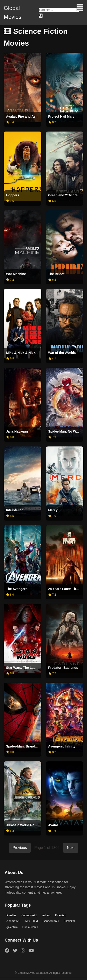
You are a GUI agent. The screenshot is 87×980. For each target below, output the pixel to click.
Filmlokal (69, 921)
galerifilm (12, 927)
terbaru (46, 915)
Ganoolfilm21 (51, 921)
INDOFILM (31, 921)
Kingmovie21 (29, 915)
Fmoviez (60, 915)
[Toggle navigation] (80, 8)
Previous (20, 848)
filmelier (11, 915)
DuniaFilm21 (30, 927)
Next (71, 848)
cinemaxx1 (13, 921)
